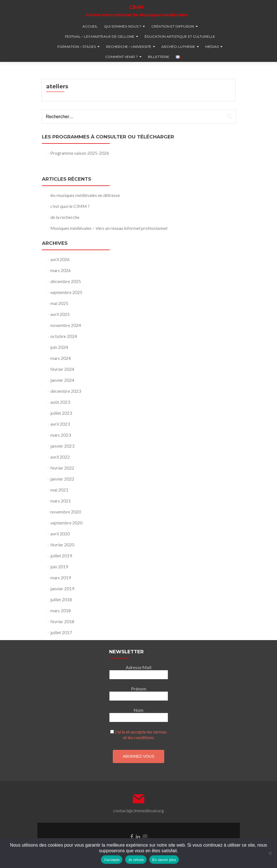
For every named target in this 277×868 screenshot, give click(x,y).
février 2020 (62, 545)
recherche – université (129, 47)
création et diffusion (173, 26)
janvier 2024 (62, 380)
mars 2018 (61, 610)
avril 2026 (60, 259)
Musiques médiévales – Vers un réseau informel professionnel (109, 228)
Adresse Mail (138, 667)
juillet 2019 (61, 556)
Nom (138, 710)
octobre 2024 (64, 336)
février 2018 (62, 621)
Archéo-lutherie (178, 47)
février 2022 (62, 468)
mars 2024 (61, 358)
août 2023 (60, 402)
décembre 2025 (66, 281)
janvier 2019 (62, 588)
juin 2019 (59, 567)
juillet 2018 (61, 599)
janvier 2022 (62, 479)
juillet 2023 (61, 413)
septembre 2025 (66, 292)
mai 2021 (59, 490)
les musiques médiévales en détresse (85, 195)
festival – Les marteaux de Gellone (100, 36)
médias (212, 47)
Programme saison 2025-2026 (80, 153)
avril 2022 (60, 457)
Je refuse (136, 860)
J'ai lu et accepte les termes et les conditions (141, 734)
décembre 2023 (66, 391)
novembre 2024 (66, 325)
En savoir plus (164, 860)
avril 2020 (60, 534)
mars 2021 (61, 501)
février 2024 (62, 369)
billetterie (159, 57)
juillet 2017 (61, 632)
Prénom (139, 689)
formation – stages (77, 47)
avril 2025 (60, 314)
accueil (90, 26)
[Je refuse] (270, 853)
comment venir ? (121, 57)
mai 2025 (59, 303)
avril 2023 (60, 424)
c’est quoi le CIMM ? (70, 206)
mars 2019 (61, 577)
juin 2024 (59, 347)
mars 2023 (61, 435)
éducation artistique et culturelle (180, 36)
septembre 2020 (66, 523)
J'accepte (112, 860)
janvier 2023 (62, 446)
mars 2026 (61, 270)
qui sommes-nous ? (123, 26)
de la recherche (65, 217)
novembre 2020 (66, 512)
